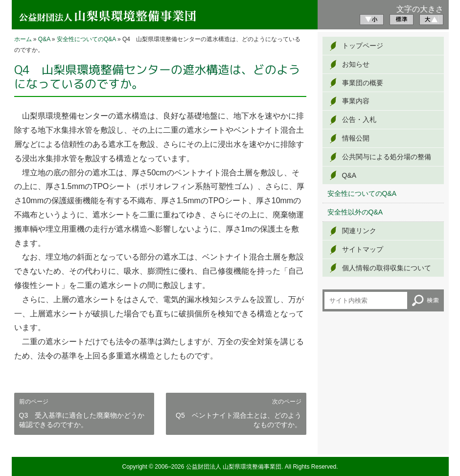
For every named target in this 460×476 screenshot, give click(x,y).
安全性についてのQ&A (86, 39)
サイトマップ (363, 249)
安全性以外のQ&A (355, 212)
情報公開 (356, 138)
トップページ (363, 46)
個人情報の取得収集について (387, 268)
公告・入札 (359, 119)
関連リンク (359, 231)
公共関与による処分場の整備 (387, 157)
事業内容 (356, 101)
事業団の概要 (363, 83)
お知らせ (356, 64)
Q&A (44, 39)
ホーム (23, 39)
